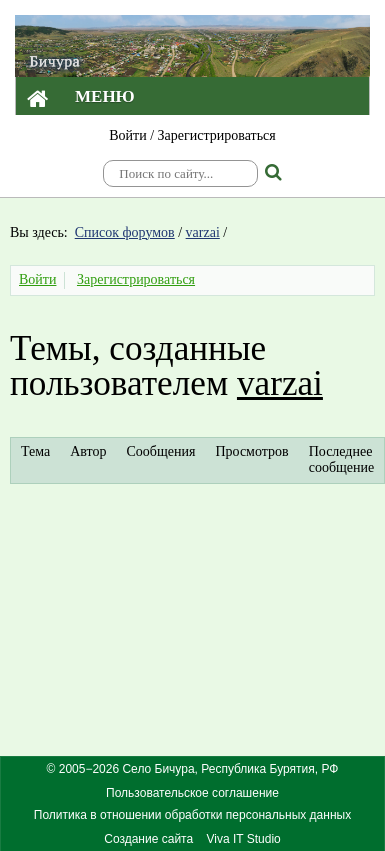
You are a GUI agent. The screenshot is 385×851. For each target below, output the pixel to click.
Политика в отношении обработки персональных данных (192, 815)
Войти (127, 135)
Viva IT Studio (243, 839)
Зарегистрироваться (217, 135)
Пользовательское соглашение (192, 793)
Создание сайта (148, 839)
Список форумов (125, 232)
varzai (203, 232)
